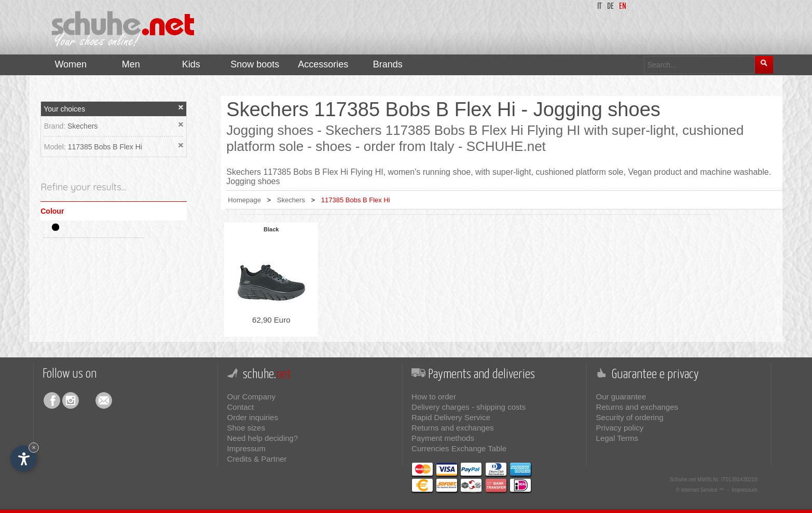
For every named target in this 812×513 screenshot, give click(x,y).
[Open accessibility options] (23, 459)
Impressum (246, 448)
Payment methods (443, 438)
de (610, 6)
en (623, 6)
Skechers (82, 126)
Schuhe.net (683, 480)
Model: (56, 147)
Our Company (251, 397)
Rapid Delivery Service (451, 417)
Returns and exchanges (452, 428)
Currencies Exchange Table (459, 448)
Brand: (56, 126)
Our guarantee (621, 397)
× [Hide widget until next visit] (34, 447)
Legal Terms (617, 438)
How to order (434, 397)
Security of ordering (630, 417)
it (600, 6)
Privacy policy (620, 428)
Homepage (244, 200)
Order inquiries (253, 417)
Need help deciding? (263, 438)
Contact (241, 407)
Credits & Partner (257, 459)
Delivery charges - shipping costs (469, 407)
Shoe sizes (246, 428)
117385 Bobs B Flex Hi (105, 147)
